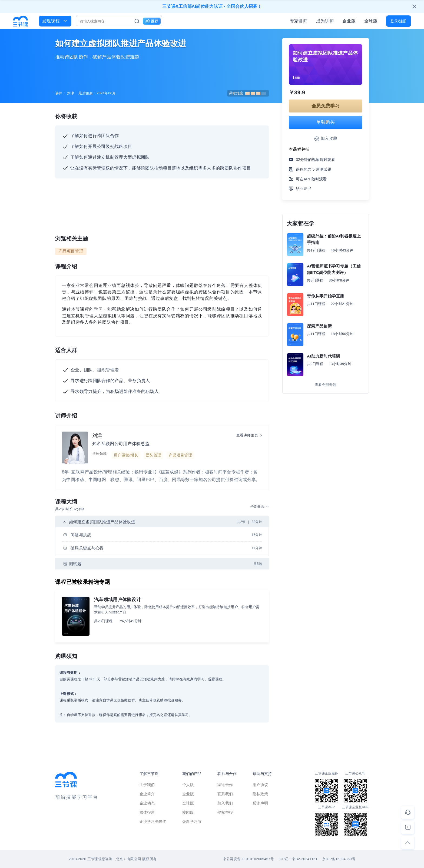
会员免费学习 (326, 106)
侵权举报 (225, 812)
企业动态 (147, 803)
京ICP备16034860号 (339, 859)
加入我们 (225, 803)
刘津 (97, 435)
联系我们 (225, 794)
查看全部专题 (326, 385)
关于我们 (147, 785)
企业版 (349, 21)
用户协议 (260, 785)
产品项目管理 (71, 251)
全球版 (371, 21)
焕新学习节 (192, 821)
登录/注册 (398, 21)
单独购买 (325, 122)
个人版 (188, 785)
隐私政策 (260, 794)
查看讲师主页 (247, 435)
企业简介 (147, 794)
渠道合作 (225, 785)
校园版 (188, 812)
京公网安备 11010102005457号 (248, 859)
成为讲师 (325, 21)
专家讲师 (299, 21)
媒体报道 (147, 812)
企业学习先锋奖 (153, 821)
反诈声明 (260, 803)
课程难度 (247, 93)
